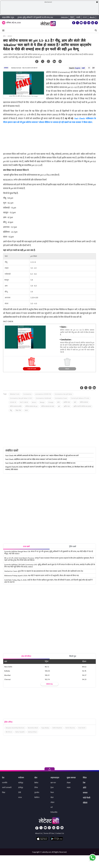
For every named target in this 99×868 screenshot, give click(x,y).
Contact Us (60, 833)
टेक (84, 783)
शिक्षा (4, 793)
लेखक (69, 783)
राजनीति (5, 783)
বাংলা (85, 17)
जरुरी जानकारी (7, 788)
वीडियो (85, 803)
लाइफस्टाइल (55, 778)
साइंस (69, 788)
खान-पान (53, 783)
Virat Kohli (82, 728)
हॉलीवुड (21, 788)
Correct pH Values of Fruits (80, 398)
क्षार (59, 406)
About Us (39, 833)
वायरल (6, 68)
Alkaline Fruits (15, 394)
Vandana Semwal (16, 68)
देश (3, 778)
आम (75, 402)
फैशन (52, 793)
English (64, 17)
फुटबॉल (37, 793)
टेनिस (36, 788)
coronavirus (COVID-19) (43, 394)
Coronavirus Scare (61, 398)
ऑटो (84, 788)
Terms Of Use (49, 833)
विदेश (85, 778)
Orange (51, 402)
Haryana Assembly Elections (15, 728)
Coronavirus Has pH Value (63, 394)
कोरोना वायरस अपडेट (16, 406)
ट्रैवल (52, 788)
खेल (36, 778)
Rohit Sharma (70, 728)
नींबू (11, 410)
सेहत (52, 798)
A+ (94, 68)
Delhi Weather (57, 728)
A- (89, 68)
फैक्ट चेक (18, 410)
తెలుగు (92, 17)
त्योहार (52, 802)
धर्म (52, 807)
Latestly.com (47, 852)
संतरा (26, 410)
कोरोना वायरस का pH (31, 406)
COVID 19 (13, 402)
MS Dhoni (9, 732)
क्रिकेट (36, 783)
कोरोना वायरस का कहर (48, 406)
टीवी (20, 793)
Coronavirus (27, 394)
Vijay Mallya (45, 728)
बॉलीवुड (21, 783)
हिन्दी (72, 17)
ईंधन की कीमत (26, 656)
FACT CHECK (24, 402)
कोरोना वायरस (84, 402)
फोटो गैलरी (87, 798)
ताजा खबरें (26, 547)
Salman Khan (32, 732)
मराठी (78, 17)
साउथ (20, 798)
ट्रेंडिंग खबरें (73, 547)
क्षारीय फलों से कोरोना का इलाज (82, 406)
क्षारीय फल (67, 406)
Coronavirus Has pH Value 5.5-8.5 (21, 398)
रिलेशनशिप (54, 812)
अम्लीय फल (67, 402)
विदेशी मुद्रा (73, 656)
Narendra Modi (33, 728)
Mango (42, 402)
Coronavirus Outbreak (43, 398)
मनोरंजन (21, 778)
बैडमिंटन (37, 798)
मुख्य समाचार (71, 778)
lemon (34, 402)
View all (49, 684)
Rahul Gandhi (20, 732)
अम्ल (58, 402)
